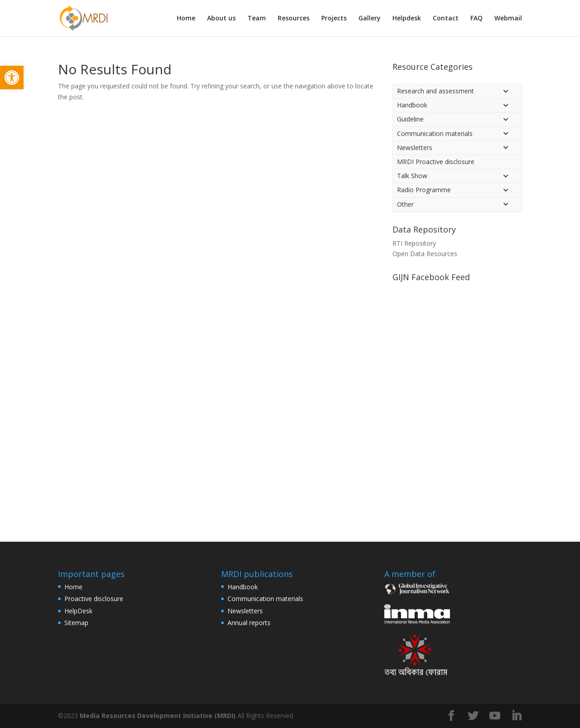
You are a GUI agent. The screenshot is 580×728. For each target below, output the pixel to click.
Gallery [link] (370, 19)
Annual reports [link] (249, 623)
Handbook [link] (243, 587)
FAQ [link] (476, 19)
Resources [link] (294, 19)
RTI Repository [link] (414, 243)
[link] (12, 78)
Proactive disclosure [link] (94, 599)
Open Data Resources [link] (425, 254)
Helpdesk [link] (407, 19)
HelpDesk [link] (78, 611)
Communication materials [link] (265, 599)
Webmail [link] (508, 19)
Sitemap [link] (76, 623)
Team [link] (257, 19)
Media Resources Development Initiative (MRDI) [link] (158, 716)
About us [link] (221, 19)
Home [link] (186, 19)
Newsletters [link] (245, 611)
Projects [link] (334, 19)
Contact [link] (446, 19)
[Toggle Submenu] (506, 91)
